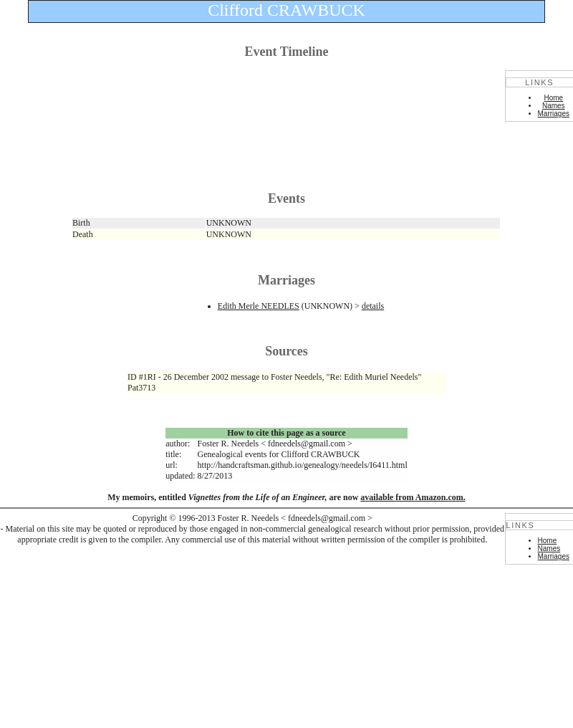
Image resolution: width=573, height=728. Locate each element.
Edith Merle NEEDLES (259, 306)
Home (553, 98)
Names (554, 106)
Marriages (554, 114)
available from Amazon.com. (413, 497)
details (373, 306)
